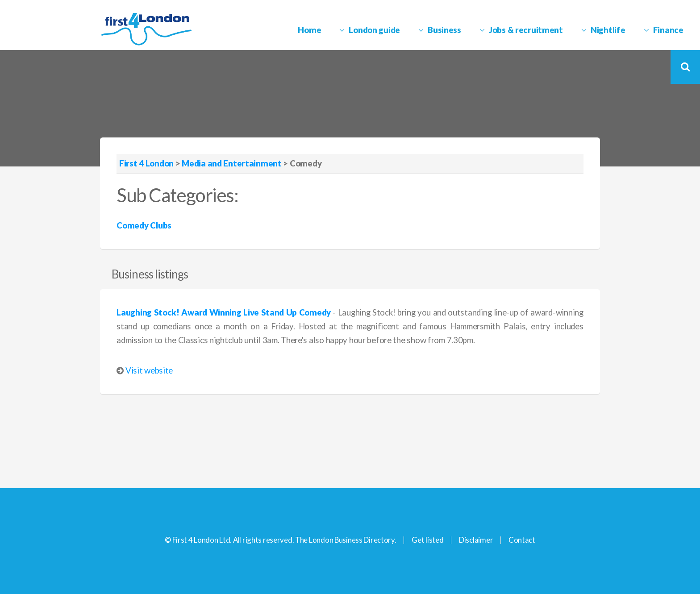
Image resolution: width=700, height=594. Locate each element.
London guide (374, 30)
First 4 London (146, 163)
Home (309, 30)
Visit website (149, 370)
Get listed (427, 540)
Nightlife (608, 30)
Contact (522, 540)
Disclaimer (476, 540)
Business (444, 30)
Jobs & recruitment (526, 30)
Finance (668, 30)
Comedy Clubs (144, 225)
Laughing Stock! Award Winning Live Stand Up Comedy (224, 312)
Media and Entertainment (232, 163)
